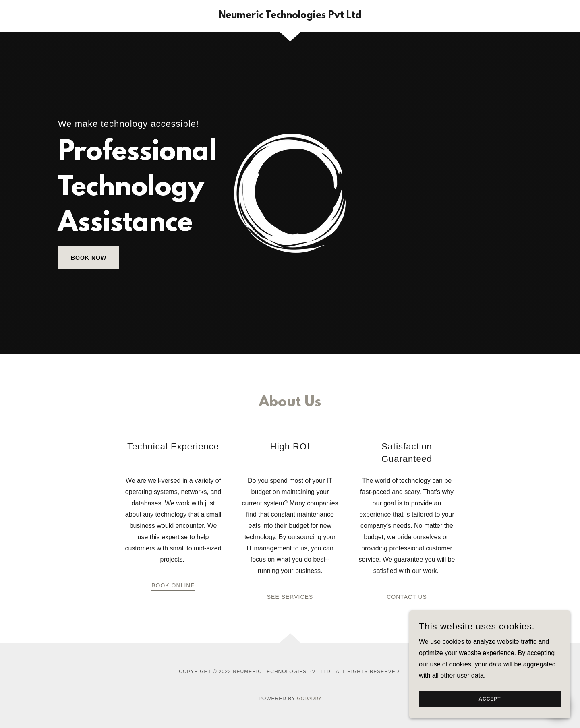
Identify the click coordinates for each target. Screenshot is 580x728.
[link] (290, 16)
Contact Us (407, 597)
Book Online (173, 585)
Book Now (89, 258)
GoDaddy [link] (309, 699)
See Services (290, 597)
